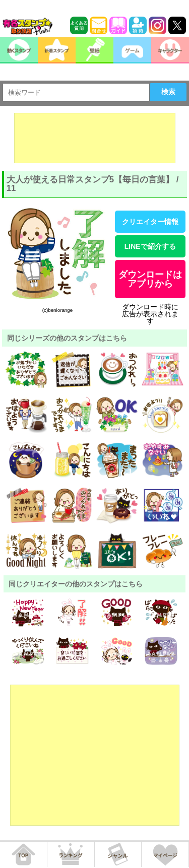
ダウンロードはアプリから (150, 279)
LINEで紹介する (150, 246)
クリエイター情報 (150, 222)
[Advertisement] (95, 138)
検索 (168, 92)
